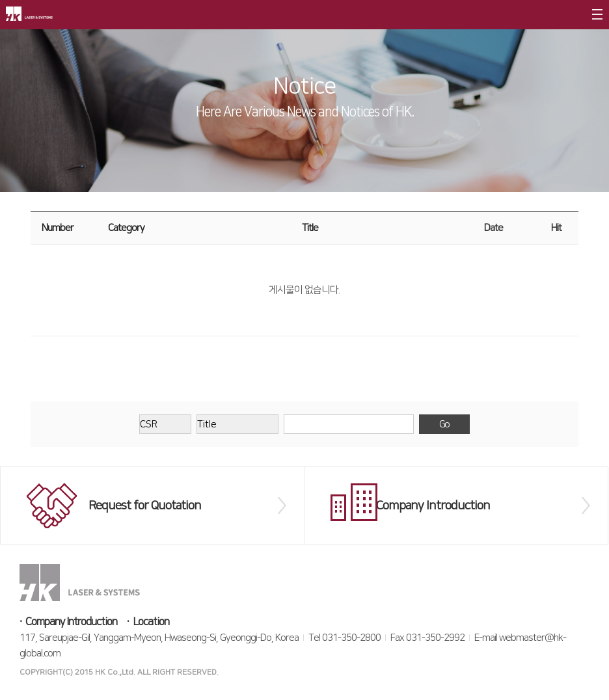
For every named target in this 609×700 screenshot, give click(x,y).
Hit (556, 228)
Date (494, 228)
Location (151, 622)
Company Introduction (71, 622)
